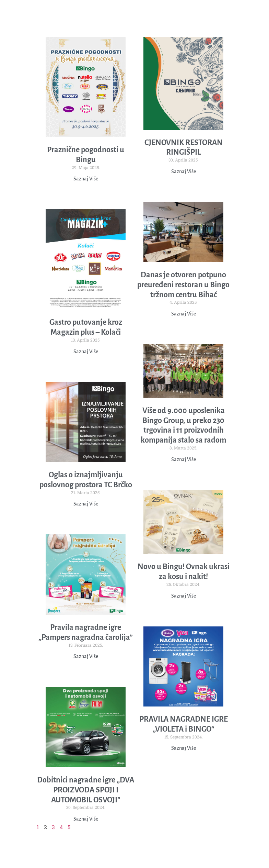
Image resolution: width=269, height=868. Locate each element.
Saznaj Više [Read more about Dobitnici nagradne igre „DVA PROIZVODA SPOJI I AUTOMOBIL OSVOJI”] (86, 819)
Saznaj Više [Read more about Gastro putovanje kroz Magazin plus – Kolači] (86, 352)
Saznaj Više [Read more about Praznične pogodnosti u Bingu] (86, 179)
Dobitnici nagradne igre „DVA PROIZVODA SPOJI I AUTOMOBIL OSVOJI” (86, 790)
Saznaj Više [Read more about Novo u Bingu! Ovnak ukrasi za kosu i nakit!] (184, 596)
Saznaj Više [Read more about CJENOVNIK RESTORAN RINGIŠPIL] (184, 171)
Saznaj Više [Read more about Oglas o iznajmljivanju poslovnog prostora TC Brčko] (86, 504)
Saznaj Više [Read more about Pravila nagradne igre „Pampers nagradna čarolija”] (86, 656)
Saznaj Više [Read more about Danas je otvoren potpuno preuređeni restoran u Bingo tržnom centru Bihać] (184, 314)
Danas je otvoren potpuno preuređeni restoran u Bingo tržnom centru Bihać (183, 285)
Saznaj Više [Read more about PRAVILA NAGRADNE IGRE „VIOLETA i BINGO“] (184, 748)
